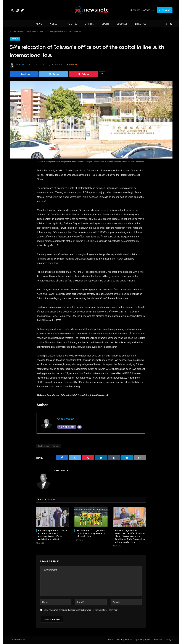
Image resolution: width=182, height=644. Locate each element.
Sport (105, 24)
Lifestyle (141, 24)
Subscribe (165, 10)
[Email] (79, 427)
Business (122, 24)
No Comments (57, 65)
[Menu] (12, 24)
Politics (72, 24)
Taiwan (56, 446)
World (53, 24)
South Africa (43, 446)
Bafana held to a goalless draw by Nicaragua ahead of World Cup (91, 533)
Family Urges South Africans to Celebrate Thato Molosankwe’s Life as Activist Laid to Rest (53, 535)
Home (12, 31)
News (39, 24)
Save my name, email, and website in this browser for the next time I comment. (81, 610)
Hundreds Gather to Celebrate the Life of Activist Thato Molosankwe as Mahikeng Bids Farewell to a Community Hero (130, 536)
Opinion (90, 24)
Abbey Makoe (25, 65)
